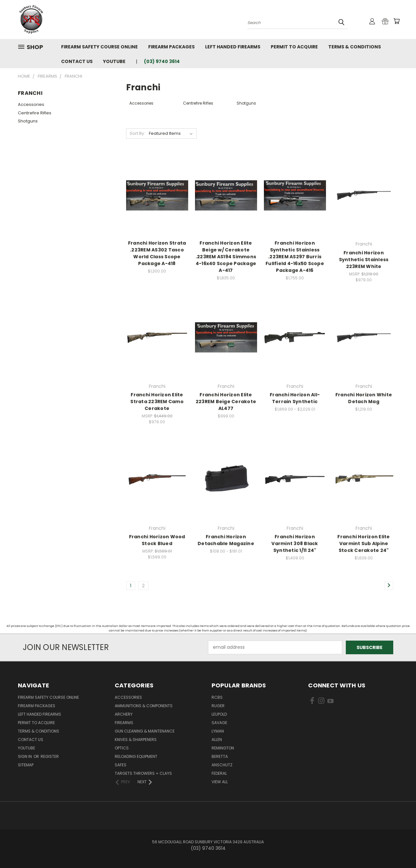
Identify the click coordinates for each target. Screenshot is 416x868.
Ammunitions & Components (144, 706)
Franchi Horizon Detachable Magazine (226, 540)
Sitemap (26, 765)
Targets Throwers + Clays (143, 773)
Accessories (31, 104)
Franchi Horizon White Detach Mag (364, 398)
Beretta (220, 756)
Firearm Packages (171, 47)
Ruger (218, 706)
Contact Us (77, 61)
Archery (124, 714)
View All (220, 782)
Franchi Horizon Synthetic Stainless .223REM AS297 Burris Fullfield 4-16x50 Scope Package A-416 (295, 257)
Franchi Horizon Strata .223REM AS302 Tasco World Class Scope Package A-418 (157, 253)
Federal (219, 773)
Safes (121, 765)
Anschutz (222, 765)
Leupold (219, 714)
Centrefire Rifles (35, 113)
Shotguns (28, 121)
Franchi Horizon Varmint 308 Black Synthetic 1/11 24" (295, 543)
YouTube (114, 61)
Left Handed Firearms (233, 47)
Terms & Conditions (355, 47)
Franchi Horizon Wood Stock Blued (157, 540)
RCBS (217, 697)
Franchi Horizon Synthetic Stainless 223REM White (364, 260)
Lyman (218, 731)
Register (50, 756)
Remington (223, 748)
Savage (219, 723)
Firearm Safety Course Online (99, 47)
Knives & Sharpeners (136, 740)
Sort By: (137, 133)
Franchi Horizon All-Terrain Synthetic (295, 398)
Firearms (124, 723)
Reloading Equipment (136, 756)
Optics (122, 748)
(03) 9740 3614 (162, 61)
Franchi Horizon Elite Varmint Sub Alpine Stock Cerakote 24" (364, 543)
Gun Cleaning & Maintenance (145, 731)
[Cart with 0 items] (396, 21)
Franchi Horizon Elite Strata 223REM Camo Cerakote (157, 402)
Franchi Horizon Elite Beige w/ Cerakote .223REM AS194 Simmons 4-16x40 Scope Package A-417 (226, 257)
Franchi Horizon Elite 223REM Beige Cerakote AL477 (226, 402)
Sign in (25, 756)
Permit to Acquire (294, 47)
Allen (217, 740)
